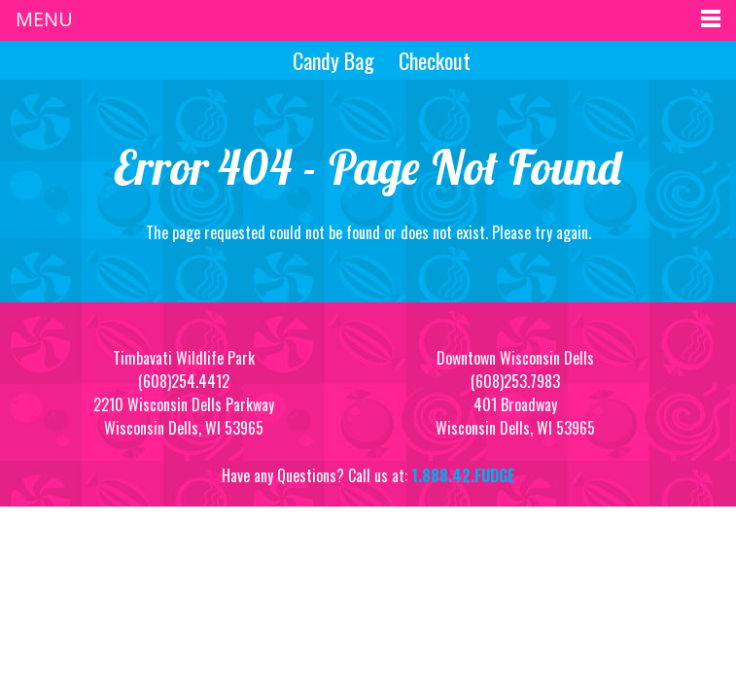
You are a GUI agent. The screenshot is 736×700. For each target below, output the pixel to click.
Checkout (435, 60)
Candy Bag (331, 60)
